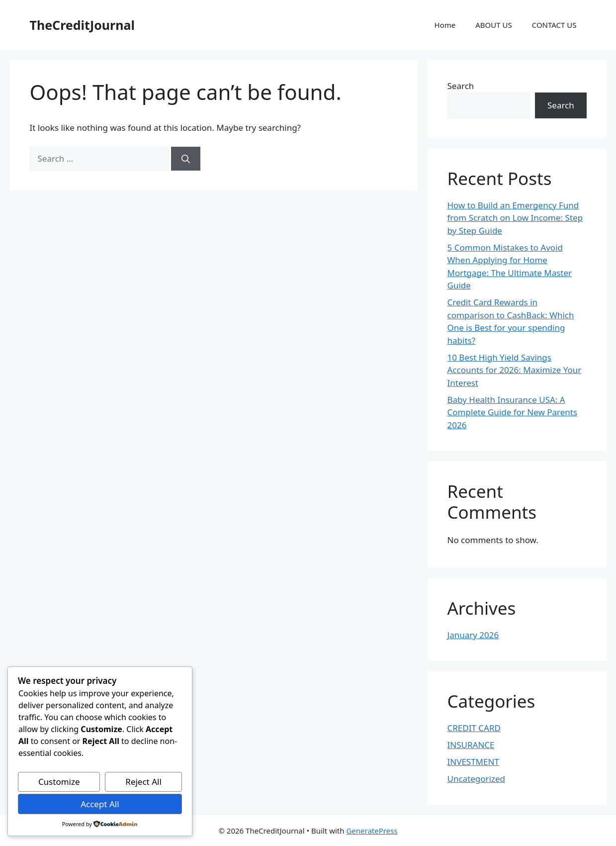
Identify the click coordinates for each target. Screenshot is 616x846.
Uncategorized (477, 779)
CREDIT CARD (474, 728)
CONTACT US (554, 25)
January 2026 (473, 635)
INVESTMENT (473, 762)
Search (461, 86)
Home (445, 25)
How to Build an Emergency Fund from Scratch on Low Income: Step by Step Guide (515, 218)
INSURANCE (471, 745)
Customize (59, 782)
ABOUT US (493, 25)
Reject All (143, 782)
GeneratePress (372, 831)
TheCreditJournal (82, 25)
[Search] (186, 159)
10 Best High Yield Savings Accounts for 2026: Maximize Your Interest (515, 370)
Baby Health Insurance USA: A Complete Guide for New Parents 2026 (513, 412)
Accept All (100, 804)
